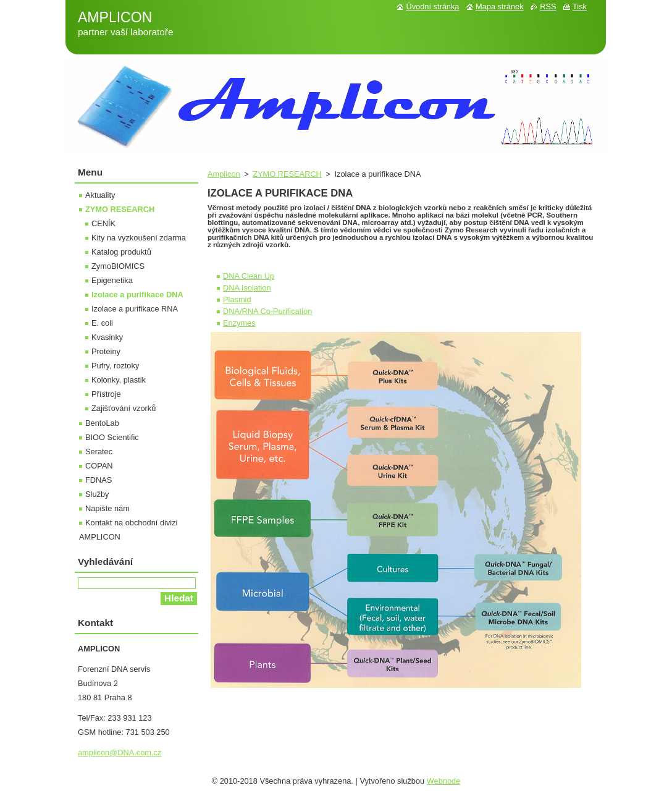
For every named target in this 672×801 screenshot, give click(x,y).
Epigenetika (112, 280)
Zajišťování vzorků (124, 408)
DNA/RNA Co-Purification (267, 311)
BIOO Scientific (112, 437)
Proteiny (106, 351)
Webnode (444, 781)
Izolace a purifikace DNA (137, 295)
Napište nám (107, 508)
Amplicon (224, 174)
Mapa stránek (500, 6)
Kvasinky (107, 337)
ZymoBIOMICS (118, 266)
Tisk (580, 6)
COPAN (99, 466)
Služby (97, 494)
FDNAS (99, 480)
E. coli (102, 323)
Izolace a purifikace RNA (135, 309)
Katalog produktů (121, 252)
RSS (548, 6)
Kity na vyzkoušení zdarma (139, 238)
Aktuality (100, 195)
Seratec (99, 451)
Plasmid (237, 299)
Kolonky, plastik (119, 380)
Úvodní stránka (432, 6)
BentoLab (102, 423)
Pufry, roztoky (115, 366)
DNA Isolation (247, 288)
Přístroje (106, 394)
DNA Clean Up (249, 276)
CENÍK (103, 223)
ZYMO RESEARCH (287, 174)
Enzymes (239, 323)
